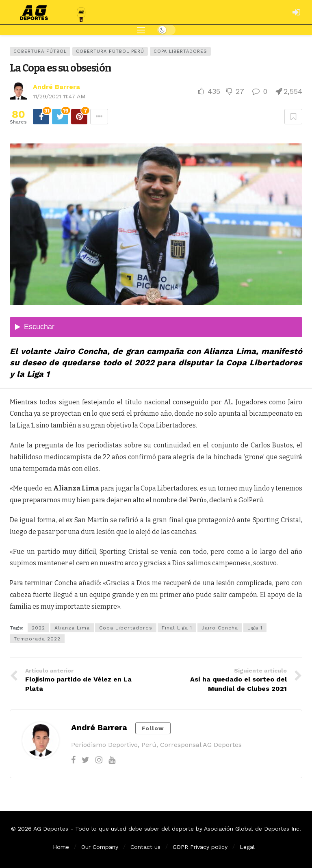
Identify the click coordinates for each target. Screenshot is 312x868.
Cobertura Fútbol (40, 51)
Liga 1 (255, 628)
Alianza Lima (72, 628)
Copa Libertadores (180, 51)
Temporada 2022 (37, 639)
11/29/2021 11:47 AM (59, 96)
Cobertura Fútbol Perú (110, 51)
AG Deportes (51, 829)
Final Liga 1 (177, 628)
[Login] (296, 12)
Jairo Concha (220, 628)
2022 (38, 628)
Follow (153, 728)
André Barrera (56, 87)
